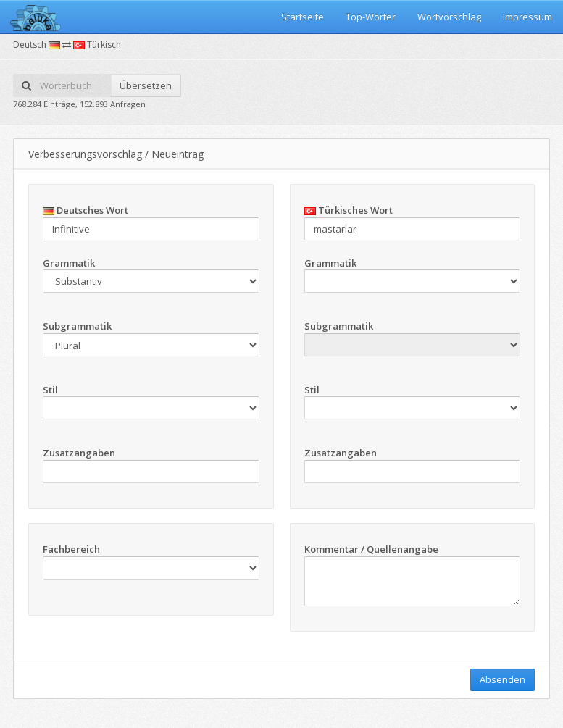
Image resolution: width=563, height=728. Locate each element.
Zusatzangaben (79, 453)
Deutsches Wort (86, 210)
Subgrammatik (77, 326)
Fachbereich (71, 549)
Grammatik (69, 263)
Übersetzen (146, 85)
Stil (50, 390)
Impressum (527, 17)
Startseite (303, 17)
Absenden (502, 679)
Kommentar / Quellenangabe (371, 549)
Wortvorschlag (449, 17)
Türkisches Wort (349, 210)
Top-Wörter (371, 17)
